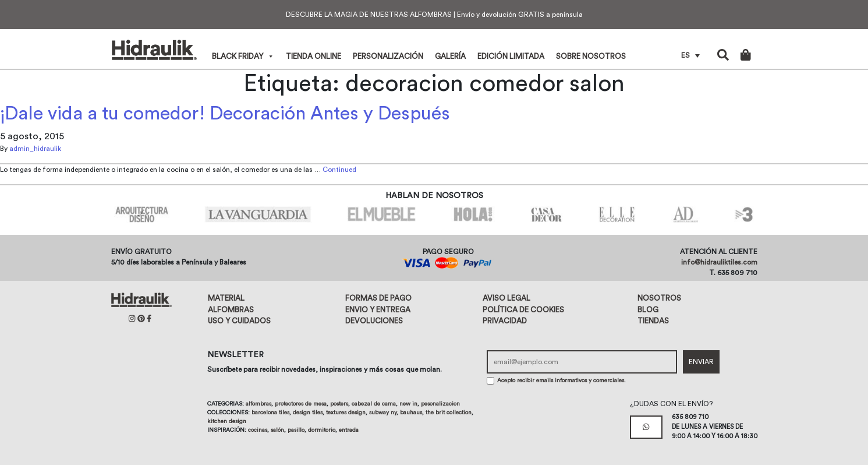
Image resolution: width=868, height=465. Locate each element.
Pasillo (296, 430)
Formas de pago (378, 298)
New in (408, 404)
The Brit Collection (449, 413)
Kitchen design (227, 421)
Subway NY (383, 413)
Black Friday (243, 56)
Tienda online (313, 56)
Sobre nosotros (591, 56)
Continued (339, 170)
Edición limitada (511, 56)
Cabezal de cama (374, 404)
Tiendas (653, 321)
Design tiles (308, 413)
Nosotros (659, 298)
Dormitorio (322, 430)
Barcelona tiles (270, 413)
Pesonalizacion (440, 404)
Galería (450, 56)
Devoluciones (374, 321)
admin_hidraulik (35, 149)
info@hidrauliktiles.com (719, 262)
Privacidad (505, 321)
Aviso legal (506, 298)
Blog (648, 310)
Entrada (349, 430)
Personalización (388, 56)
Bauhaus (411, 413)
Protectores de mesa (301, 404)
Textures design (346, 413)
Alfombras (231, 310)
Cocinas (258, 430)
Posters (339, 404)
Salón (277, 430)
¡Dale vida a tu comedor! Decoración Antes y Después (225, 114)
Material (226, 298)
